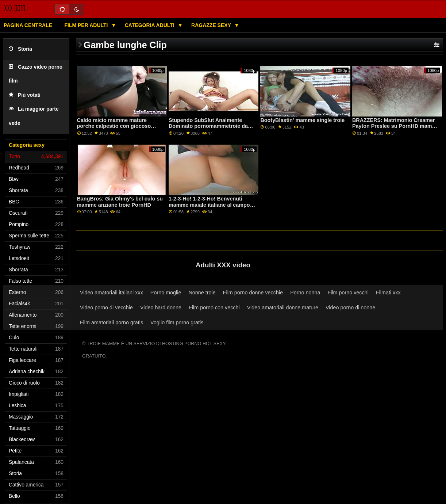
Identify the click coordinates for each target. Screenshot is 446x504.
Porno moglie (166, 293)
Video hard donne (161, 308)
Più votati (25, 95)
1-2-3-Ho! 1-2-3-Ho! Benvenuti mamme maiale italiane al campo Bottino (209, 205)
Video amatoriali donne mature (283, 308)
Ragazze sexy (212, 25)
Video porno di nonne (350, 308)
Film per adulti (87, 25)
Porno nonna (305, 293)
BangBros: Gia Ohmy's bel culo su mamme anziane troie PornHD (120, 202)
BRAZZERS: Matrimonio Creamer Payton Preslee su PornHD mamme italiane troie (396, 126)
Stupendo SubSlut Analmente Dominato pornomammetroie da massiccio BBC (208, 126)
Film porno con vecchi (214, 308)
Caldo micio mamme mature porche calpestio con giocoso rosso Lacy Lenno (114, 126)
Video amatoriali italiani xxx (111, 293)
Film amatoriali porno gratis (111, 322)
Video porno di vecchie (106, 308)
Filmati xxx (388, 293)
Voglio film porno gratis (177, 322)
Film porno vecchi (348, 293)
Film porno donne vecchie (253, 293)
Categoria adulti (150, 25)
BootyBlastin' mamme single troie (302, 120)
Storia (20, 49)
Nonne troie (202, 293)
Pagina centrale (28, 25)
